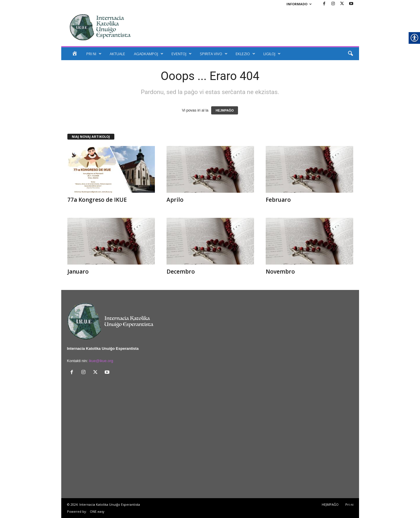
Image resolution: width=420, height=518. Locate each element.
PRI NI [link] (94, 54)
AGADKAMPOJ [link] (149, 54)
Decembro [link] (181, 272)
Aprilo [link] (175, 200)
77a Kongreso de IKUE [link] (97, 200)
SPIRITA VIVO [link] (214, 54)
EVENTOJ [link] (182, 54)
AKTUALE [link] (117, 54)
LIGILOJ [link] (272, 54)
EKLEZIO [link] (245, 54)
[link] (324, 4)
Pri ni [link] (349, 504)
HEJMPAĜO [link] (225, 110)
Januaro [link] (78, 272)
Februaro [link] (278, 200)
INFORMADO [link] (299, 4)
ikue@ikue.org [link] (101, 361)
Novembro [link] (280, 272)
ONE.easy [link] (97, 511)
